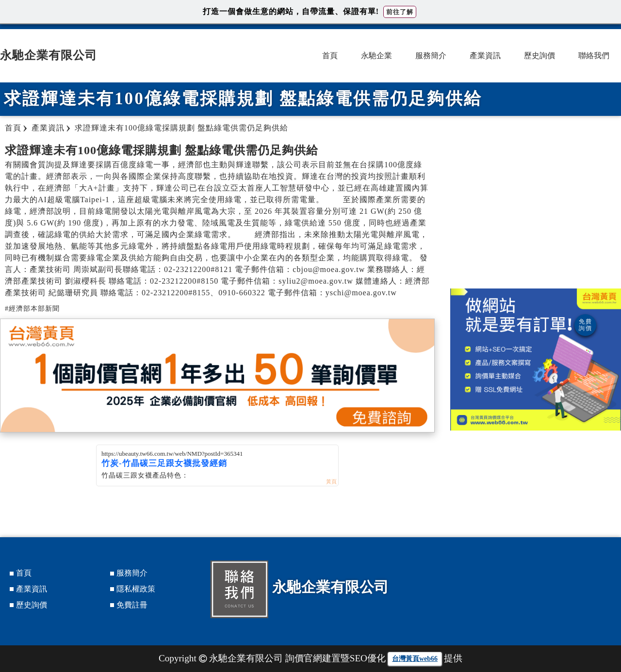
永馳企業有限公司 (49, 55)
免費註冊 (132, 605)
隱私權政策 (136, 589)
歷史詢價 (539, 56)
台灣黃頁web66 (415, 659)
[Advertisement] (536, 211)
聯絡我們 (594, 56)
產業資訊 (485, 56)
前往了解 (400, 12)
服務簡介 (431, 56)
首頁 (330, 56)
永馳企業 (376, 56)
